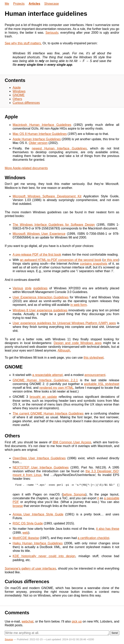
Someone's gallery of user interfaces (30, 568)
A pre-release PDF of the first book (37, 255)
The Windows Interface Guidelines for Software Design (54, 225)
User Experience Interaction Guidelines (41, 297)
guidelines (40, 288)
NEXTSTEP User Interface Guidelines (41, 467)
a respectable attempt (48, 375)
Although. (64, 350)
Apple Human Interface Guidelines (37, 139)
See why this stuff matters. (23, 43)
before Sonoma (74, 494)
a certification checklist (93, 538)
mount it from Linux (27, 475)
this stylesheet (93, 358)
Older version (38, 143)
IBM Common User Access (72, 442)
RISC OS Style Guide (28, 523)
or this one (111, 260)
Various (18, 288)
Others (17, 99)
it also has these (108, 529)
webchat (28, 621)
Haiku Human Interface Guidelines (38, 543)
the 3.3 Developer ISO (102, 471)
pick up (77, 621)
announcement (95, 375)
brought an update (43, 397)
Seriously (52, 33)
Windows (19, 91)
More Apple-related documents (26, 168)
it (98, 498)
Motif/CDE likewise (26, 538)
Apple (17, 88)
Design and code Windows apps (78, 343)
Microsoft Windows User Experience (39, 234)
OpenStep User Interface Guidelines (39, 458)
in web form (79, 305)
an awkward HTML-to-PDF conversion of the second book (61, 260)
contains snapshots (94, 264)
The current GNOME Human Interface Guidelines (48, 413)
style (28, 288)
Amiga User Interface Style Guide (38, 514)
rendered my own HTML (56, 388)
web (25, 533)
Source (9, 639)
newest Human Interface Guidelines (59, 148)
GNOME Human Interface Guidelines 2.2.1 (45, 380)
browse (18, 506)
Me (7, 4)
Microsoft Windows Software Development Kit (47, 196)
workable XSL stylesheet (102, 384)
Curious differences (26, 103)
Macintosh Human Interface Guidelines (42, 125)
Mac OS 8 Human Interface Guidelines (40, 134)
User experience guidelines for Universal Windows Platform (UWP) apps (64, 323)
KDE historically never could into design (44, 556)
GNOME (19, 95)
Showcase (52, 4)
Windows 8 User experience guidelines (40, 310)
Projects (19, 4)
